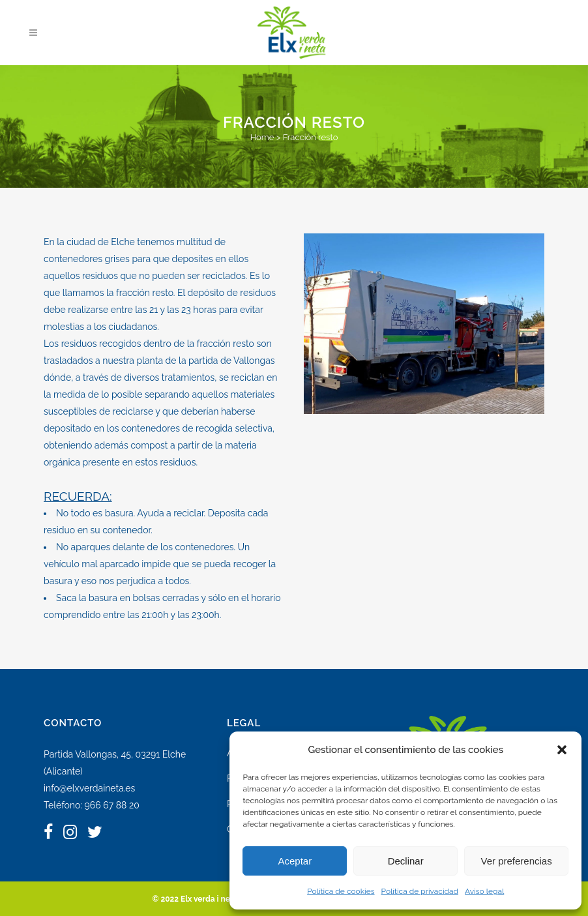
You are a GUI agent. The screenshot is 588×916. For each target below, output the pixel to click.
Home (262, 137)
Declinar (406, 861)
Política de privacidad (420, 891)
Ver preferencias (516, 861)
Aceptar (295, 861)
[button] (562, 750)
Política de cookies (341, 891)
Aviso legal (484, 891)
